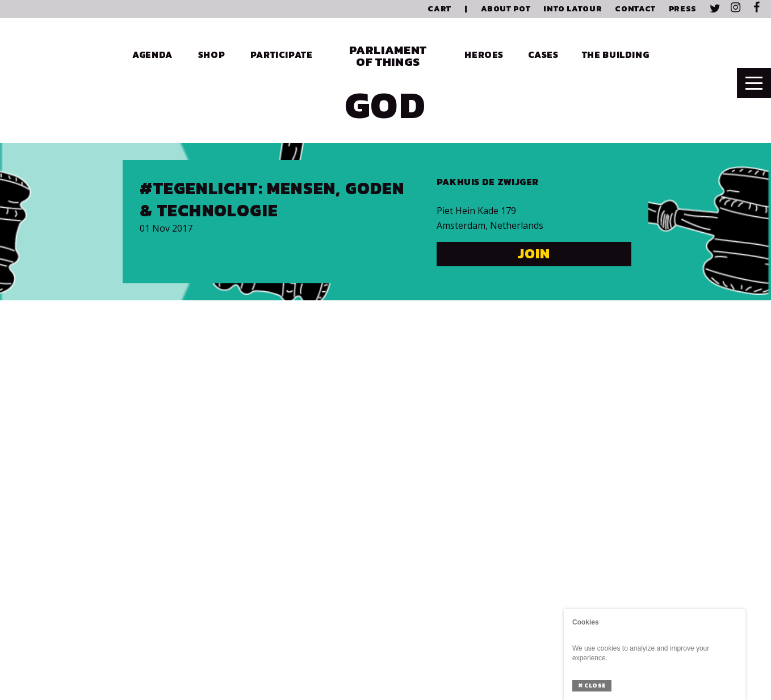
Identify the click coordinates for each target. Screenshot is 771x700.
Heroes (484, 55)
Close (592, 686)
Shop (212, 55)
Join (534, 253)
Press (683, 9)
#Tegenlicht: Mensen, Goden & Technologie (272, 199)
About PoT (506, 9)
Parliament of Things (388, 56)
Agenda (152, 55)
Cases (543, 55)
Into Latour (573, 9)
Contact (635, 9)
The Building (616, 55)
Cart (439, 9)
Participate (282, 55)
